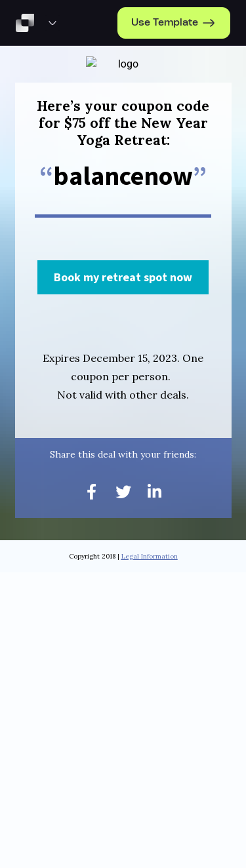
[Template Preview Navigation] (52, 23)
